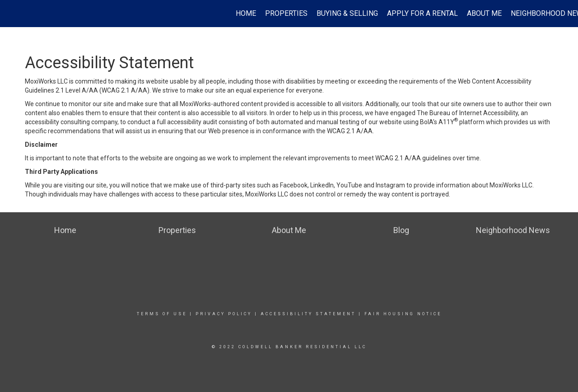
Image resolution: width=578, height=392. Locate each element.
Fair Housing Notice (403, 314)
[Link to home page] (12, 14)
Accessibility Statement (308, 314)
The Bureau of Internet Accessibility (467, 113)
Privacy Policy (224, 314)
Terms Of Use (162, 314)
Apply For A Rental (422, 13)
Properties (286, 13)
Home (246, 13)
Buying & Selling (347, 13)
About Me (484, 13)
